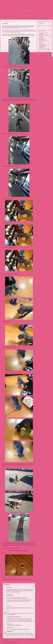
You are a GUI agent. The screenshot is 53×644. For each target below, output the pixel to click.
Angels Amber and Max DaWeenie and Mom (16, 598)
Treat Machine (42, 47)
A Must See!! (42, 23)
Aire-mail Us (41, 56)
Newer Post (5, 640)
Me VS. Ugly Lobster (43, 40)
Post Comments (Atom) (13, 642)
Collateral (5, 24)
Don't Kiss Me (42, 39)
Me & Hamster (42, 48)
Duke (8, 587)
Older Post (33, 640)
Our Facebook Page (43, 55)
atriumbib (9, 631)
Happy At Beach (42, 44)
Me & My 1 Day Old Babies (44, 35)
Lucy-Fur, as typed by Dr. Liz (13, 617)
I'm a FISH (41, 36)
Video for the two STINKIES (44, 49)
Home (19, 640)
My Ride (41, 43)
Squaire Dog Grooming (44, 54)
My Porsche (41, 41)
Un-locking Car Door (43, 45)
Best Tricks (41, 38)
